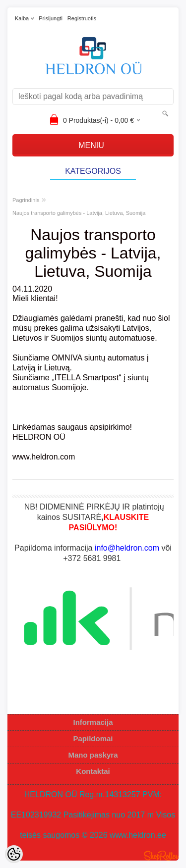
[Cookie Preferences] (14, 854)
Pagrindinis (26, 200)
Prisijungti (51, 18)
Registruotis (82, 18)
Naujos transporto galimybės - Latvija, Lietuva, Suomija (79, 213)
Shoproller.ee (161, 856)
